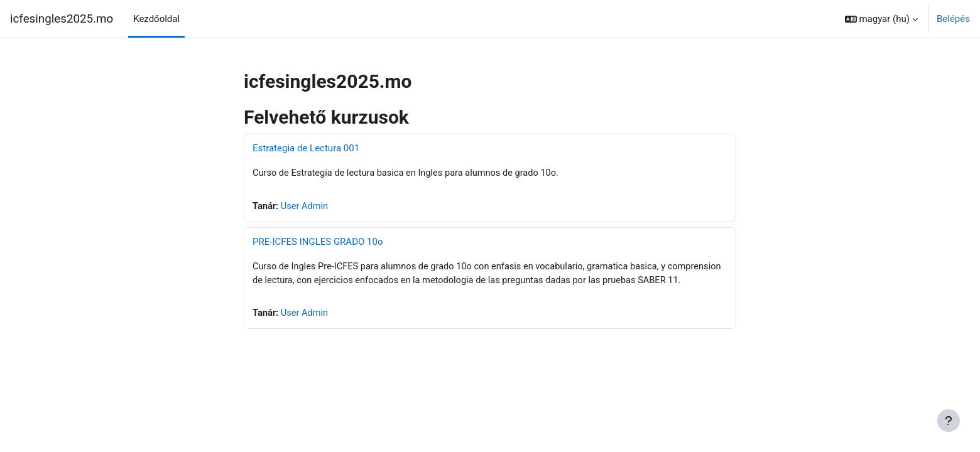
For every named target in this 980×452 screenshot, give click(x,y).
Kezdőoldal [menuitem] (156, 19)
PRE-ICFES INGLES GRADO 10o (318, 242)
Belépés (953, 19)
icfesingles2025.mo (62, 19)
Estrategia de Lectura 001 (306, 148)
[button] (881, 19)
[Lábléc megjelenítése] (949, 421)
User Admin (306, 207)
